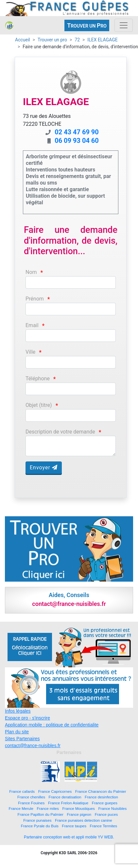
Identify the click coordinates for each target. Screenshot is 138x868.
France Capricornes (55, 791)
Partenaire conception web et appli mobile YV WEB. (69, 837)
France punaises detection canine (84, 820)
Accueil (23, 40)
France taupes (74, 826)
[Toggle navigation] (124, 25)
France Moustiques (78, 808)
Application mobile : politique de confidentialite (52, 725)
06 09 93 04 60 (77, 141)
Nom (31, 272)
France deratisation (65, 797)
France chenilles (31, 797)
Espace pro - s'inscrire (27, 718)
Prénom (35, 299)
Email (32, 325)
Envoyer (44, 467)
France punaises (37, 820)
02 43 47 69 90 (77, 132)
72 (77, 40)
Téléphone (38, 378)
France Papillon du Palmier (41, 814)
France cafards (22, 791)
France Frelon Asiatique (68, 803)
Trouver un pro (52, 40)
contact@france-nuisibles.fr (33, 746)
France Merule (21, 808)
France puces (106, 814)
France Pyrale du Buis (40, 826)
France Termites (104, 826)
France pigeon (79, 814)
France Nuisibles (112, 808)
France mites (48, 808)
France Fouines (31, 803)
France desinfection (101, 797)
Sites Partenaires (22, 739)
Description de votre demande (60, 432)
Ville (30, 352)
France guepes (105, 803)
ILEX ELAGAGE (102, 40)
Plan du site (17, 732)
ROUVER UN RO (87, 25)
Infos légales (18, 711)
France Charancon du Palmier (101, 791)
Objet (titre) (39, 405)
